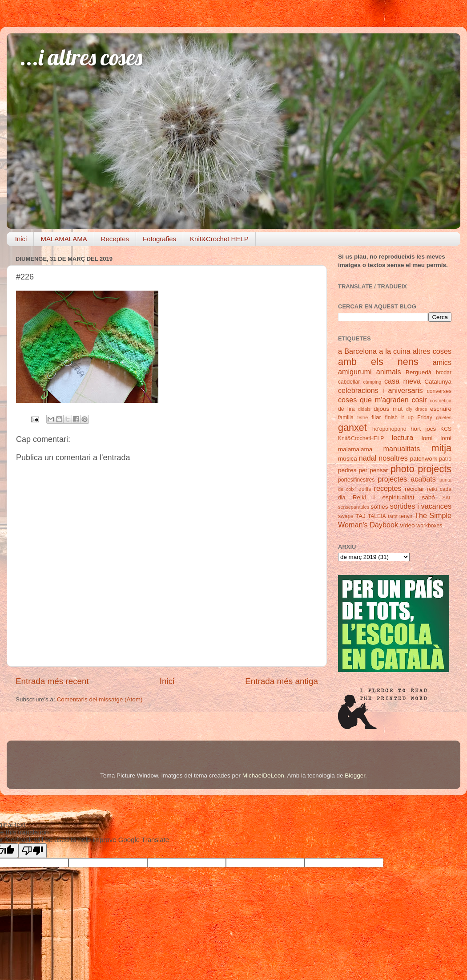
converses (439, 391)
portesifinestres (356, 480)
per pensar (374, 470)
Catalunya (438, 382)
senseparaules (354, 507)
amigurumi (355, 372)
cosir (419, 400)
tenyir (406, 516)
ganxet (352, 427)
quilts (365, 489)
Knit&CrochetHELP (361, 438)
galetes (444, 417)
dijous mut (388, 409)
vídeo (408, 525)
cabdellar (349, 382)
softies (380, 507)
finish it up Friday (409, 417)
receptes (388, 488)
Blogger (355, 775)
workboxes (429, 526)
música (348, 459)
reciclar (415, 489)
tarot (393, 516)
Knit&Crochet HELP (219, 239)
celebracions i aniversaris (380, 390)
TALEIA (377, 516)
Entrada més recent (52, 681)
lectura (403, 437)
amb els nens (378, 362)
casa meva (403, 381)
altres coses (432, 351)
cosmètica (441, 401)
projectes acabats (407, 479)
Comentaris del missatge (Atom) (100, 699)
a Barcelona (357, 351)
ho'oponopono (389, 429)
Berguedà (419, 372)
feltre (362, 417)
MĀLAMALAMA (64, 239)
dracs (421, 409)
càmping (372, 382)
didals (364, 409)
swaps (346, 516)
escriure (441, 409)
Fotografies (159, 239)
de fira (346, 409)
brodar (444, 373)
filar (376, 417)
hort (416, 429)
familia (346, 417)
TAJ (360, 516)
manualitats (402, 449)
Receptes (115, 239)
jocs (431, 429)
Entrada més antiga (282, 681)
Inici (21, 239)
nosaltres (393, 458)
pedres (347, 470)
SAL (447, 498)
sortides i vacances (421, 506)
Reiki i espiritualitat (384, 497)
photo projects (421, 469)
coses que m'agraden (373, 400)
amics (442, 362)
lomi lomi (437, 438)
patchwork (424, 459)
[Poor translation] (32, 851)
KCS (446, 429)
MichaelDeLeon (263, 775)
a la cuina (395, 351)
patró (445, 459)
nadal (368, 458)
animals (389, 372)
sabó (428, 497)
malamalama (355, 449)
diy (409, 409)
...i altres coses (81, 57)
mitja (441, 448)
